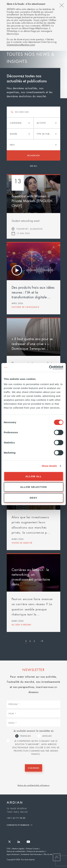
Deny (33, 498)
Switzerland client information (31, 854)
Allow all (34, 476)
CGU (9, 848)
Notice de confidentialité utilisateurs (33, 785)
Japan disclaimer (13, 854)
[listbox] (20, 123)
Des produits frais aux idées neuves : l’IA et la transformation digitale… (33, 292)
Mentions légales (18, 848)
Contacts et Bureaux (18, 825)
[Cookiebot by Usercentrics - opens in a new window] (49, 368)
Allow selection (34, 487)
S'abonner (33, 768)
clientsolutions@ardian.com (21, 45)
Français (25, 736)
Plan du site (48, 854)
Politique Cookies (32, 848)
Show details (49, 466)
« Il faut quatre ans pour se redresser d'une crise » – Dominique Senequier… (32, 344)
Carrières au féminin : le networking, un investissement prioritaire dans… (31, 577)
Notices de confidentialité (16, 851)
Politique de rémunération (36, 851)
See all (33, 166)
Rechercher (33, 155)
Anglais (47, 736)
